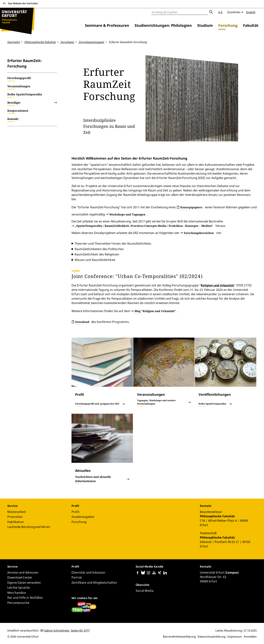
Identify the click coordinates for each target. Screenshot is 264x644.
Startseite (14, 42)
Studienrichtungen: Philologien (163, 25)
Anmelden (250, 636)
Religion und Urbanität (217, 285)
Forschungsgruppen (91, 42)
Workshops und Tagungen (127, 214)
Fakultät (251, 25)
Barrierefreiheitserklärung (179, 636)
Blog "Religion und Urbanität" (155, 311)
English (251, 12)
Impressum (235, 636)
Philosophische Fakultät (40, 42)
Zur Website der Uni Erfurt (23, 4)
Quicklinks (234, 12)
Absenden (211, 12)
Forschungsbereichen (199, 233)
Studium (205, 25)
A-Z (220, 12)
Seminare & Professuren (107, 25)
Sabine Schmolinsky (57, 630)
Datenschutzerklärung (212, 636)
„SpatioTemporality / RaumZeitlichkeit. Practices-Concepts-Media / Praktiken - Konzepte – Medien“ (144, 226)
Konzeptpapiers (191, 207)
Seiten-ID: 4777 (80, 630)
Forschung (228, 25)
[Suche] (180, 12)
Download (82, 322)
